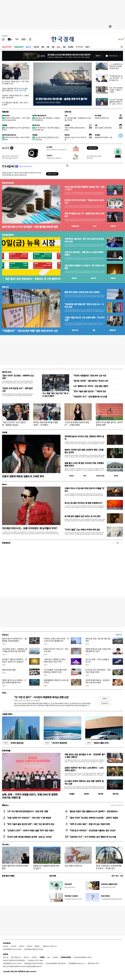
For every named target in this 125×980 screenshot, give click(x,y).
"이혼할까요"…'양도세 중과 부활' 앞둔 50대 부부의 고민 (30, 331)
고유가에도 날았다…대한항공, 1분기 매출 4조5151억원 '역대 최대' (15, 650)
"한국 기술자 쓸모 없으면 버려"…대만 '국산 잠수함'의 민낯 (30, 824)
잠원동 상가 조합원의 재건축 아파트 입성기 (46, 867)
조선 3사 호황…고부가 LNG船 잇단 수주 (97, 661)
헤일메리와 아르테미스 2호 (103, 137)
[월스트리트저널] (17, 39)
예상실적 (74, 278)
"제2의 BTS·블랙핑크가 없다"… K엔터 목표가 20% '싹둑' (56, 661)
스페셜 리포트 (7, 714)
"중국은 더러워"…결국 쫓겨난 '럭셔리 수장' (91, 381)
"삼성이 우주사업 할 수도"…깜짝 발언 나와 (17, 390)
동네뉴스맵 (75, 330)
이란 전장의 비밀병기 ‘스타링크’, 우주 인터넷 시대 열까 (84, 267)
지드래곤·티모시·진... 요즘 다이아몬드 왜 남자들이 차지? (29, 528)
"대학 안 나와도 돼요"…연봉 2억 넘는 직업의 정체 (89, 824)
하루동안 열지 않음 (113, 56)
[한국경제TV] (10, 39)
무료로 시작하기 (52, 174)
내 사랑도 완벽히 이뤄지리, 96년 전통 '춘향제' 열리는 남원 (84, 782)
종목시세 (94, 278)
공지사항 (53, 876)
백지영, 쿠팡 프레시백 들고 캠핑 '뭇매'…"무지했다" (46, 424)
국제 (53, 47)
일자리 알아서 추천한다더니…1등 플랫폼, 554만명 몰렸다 (14, 640)
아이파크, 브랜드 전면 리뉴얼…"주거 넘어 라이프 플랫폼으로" (56, 640)
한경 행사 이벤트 (8, 876)
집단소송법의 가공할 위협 (103, 128)
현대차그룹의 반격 (97, 743)
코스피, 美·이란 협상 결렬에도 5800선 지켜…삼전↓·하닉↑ (116, 102)
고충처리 (21, 946)
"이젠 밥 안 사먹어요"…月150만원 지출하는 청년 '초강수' (93, 830)
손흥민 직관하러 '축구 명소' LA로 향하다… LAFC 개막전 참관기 (84, 769)
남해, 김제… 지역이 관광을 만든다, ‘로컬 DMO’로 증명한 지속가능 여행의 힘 (30, 796)
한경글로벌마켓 (19, 47)
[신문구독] (30, 39)
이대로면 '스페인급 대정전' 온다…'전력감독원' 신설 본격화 (15, 97)
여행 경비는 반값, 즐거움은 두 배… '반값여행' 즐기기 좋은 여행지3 (85, 756)
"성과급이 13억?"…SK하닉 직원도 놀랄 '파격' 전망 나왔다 (30, 830)
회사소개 (6, 946)
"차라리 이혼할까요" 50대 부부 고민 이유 (90, 376)
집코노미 (28, 47)
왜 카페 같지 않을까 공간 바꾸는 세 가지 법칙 (82, 516)
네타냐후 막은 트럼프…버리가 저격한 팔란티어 (16, 138)
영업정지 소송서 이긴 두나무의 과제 (75, 138)
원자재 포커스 (6, 116)
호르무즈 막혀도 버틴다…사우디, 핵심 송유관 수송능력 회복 (16, 119)
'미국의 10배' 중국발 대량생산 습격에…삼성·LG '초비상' (29, 837)
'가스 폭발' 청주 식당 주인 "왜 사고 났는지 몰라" (55, 395)
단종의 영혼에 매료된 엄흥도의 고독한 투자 (23, 476)
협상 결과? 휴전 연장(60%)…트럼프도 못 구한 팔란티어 (46, 119)
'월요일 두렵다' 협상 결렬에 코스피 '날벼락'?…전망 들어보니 (94, 811)
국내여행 (86, 794)
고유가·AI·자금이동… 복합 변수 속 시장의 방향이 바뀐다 (84, 254)
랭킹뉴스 (5, 805)
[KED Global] (24, 39)
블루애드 (37, 946)
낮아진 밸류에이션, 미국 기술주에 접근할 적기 (16, 129)
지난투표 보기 (105, 703)
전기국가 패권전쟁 (55, 743)
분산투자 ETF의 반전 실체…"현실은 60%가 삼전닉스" (84, 201)
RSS (49, 957)
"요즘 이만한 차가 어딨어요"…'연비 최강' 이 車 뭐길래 (29, 818)
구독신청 (14, 946)
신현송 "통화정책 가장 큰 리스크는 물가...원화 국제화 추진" (15, 90)
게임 (64, 47)
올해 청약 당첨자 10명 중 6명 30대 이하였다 (82, 292)
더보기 (87, 47)
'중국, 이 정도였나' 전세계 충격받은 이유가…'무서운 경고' (109, 867)
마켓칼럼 (5, 125)
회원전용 (5, 112)
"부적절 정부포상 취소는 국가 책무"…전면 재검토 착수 (116, 78)
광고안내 (29, 946)
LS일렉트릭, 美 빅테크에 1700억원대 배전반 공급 (116, 66)
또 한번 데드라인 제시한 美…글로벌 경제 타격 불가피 (61, 99)
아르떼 (4, 432)
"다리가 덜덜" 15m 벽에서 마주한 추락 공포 (82, 530)
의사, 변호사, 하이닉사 (73, 866)
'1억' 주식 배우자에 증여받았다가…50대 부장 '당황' (28, 811)
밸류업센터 (113, 330)
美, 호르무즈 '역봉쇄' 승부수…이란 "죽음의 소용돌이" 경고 (15, 82)
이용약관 (55, 957)
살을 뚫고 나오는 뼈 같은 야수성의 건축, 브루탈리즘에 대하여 (84, 464)
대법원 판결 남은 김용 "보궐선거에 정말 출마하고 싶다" (98, 650)
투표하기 (105, 699)
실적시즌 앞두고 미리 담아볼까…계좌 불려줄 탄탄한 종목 (30, 227)
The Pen (5, 844)
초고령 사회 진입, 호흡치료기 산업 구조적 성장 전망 (46, 138)
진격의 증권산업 (13, 743)
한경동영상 (6, 543)
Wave (59, 47)
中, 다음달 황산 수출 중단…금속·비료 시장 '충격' (15, 104)
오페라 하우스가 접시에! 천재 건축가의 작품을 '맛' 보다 (85, 490)
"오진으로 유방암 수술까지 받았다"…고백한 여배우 (77, 424)
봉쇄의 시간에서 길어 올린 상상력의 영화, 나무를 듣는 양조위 (84, 451)
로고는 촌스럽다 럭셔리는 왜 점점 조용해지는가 (83, 503)
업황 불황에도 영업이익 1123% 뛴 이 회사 (56, 681)
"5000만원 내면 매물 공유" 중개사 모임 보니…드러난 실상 (84, 306)
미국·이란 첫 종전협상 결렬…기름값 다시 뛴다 (116, 90)
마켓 (113, 226)
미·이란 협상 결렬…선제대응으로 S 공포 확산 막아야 (78, 119)
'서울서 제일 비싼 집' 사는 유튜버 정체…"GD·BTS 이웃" (85, 319)
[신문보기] (3, 39)
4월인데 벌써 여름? (9, 670)
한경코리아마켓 (7, 47)
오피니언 (36, 47)
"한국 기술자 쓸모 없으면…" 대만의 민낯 (90, 391)
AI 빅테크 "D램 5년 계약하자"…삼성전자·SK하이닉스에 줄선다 (14, 661)
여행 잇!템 (115, 794)
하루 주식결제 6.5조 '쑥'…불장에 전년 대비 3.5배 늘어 (84, 215)
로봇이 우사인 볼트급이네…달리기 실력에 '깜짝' (109, 424)
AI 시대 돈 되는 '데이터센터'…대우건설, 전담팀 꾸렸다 (98, 671)
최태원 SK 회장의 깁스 (102, 118)
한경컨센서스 (75, 226)
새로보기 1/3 (119, 635)
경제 (43, 47)
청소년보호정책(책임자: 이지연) (83, 957)
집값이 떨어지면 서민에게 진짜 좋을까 (15, 867)
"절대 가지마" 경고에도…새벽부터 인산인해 (18, 377)
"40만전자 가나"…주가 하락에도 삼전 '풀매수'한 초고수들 (93, 837)
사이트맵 (34, 957)
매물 (94, 330)
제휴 (12, 957)
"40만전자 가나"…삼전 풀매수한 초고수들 (90, 397)
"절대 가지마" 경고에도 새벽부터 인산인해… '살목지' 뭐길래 (94, 818)
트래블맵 (72, 794)
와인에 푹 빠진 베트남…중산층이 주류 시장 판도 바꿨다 (97, 681)
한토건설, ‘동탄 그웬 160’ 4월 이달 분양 (98, 640)
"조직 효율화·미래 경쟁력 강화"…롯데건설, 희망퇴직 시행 (56, 671)
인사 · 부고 (115, 876)
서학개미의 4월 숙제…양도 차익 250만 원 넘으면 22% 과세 (84, 240)
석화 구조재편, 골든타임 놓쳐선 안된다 (75, 129)
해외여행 (101, 794)
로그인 (121, 39)
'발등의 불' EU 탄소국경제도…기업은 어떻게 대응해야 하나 (14, 681)
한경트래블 (6, 751)
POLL (4, 693)
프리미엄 (80, 47)
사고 (122, 876)
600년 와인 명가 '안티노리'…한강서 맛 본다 (56, 650)
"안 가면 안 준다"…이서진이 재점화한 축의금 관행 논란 (41, 697)
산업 (48, 47)
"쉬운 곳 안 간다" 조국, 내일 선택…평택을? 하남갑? (14, 424)
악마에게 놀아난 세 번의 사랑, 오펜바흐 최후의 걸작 (84, 438)
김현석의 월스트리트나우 (39, 116)
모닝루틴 (71, 47)
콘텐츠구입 (18, 957)
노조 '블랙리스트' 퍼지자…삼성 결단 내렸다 (91, 386)
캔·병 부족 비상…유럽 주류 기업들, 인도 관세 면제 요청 (46, 129)
